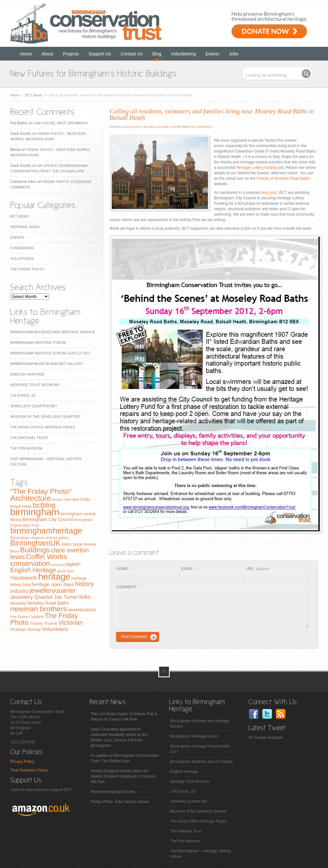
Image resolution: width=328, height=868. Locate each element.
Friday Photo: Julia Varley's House (120, 802)
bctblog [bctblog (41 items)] (44, 505)
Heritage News (25, 227)
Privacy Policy (22, 762)
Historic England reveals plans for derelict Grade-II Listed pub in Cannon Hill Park (123, 776)
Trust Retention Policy (29, 770)
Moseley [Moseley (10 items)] (18, 603)
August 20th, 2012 (136, 127)
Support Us (100, 54)
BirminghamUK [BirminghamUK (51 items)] (36, 543)
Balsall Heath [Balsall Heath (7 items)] (21, 506)
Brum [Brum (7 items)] (15, 551)
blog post (269, 193)
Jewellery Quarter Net (34, 406)
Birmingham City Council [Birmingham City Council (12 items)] (48, 519)
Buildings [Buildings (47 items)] (35, 550)
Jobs (234, 54)
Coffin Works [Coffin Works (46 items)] (47, 557)
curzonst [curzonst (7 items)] (58, 565)
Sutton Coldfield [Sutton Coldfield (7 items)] (31, 617)
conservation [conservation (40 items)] (30, 563)
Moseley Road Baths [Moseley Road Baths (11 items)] (48, 603)
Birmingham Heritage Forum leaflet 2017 (50, 353)
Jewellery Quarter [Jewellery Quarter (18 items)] (32, 597)
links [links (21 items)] (85, 597)
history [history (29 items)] (84, 584)
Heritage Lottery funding (257, 168)
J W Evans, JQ (23, 395)
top (164, 672)
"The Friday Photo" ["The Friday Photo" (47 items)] (41, 491)
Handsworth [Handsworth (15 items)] (24, 578)
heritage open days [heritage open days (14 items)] (53, 584)
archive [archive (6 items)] (58, 500)
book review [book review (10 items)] (85, 544)
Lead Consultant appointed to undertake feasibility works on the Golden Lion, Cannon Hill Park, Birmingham (119, 737)
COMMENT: (127, 587)
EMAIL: (189, 569)
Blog (157, 54)
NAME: (124, 569)
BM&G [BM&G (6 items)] (67, 544)
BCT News (34, 95)
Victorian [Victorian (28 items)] (70, 623)
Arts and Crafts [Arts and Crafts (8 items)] (77, 500)
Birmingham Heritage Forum (38, 343)
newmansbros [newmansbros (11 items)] (82, 610)
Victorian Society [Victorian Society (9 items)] (26, 629)
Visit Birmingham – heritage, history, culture (201, 854)
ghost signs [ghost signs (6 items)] (66, 571)
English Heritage (27, 374)
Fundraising (22, 248)
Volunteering (184, 54)
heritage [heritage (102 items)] (54, 577)
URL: (257, 569)
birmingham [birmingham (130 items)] (35, 512)
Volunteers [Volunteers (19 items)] (55, 629)
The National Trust (29, 438)
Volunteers (22, 259)
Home (26, 54)
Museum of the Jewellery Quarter (45, 417)
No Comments (202, 127)
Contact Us (132, 54)
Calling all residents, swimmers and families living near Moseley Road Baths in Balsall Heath (212, 114)
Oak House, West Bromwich (61, 123)
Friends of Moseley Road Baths (283, 178)
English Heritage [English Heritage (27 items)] (33, 570)
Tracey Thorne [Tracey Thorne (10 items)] (43, 623)
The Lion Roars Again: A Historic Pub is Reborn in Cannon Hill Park (124, 717)
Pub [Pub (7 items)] (13, 617)
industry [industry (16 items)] (19, 591)
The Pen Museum (26, 448)
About (47, 54)
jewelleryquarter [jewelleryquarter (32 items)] (53, 590)
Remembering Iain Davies (113, 792)
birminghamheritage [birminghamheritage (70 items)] (46, 531)
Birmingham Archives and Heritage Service (53, 332)
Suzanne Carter (168, 127)
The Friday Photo (27, 269)
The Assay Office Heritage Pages (43, 427)
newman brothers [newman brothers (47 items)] (39, 609)
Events (213, 54)
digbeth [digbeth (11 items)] (73, 564)
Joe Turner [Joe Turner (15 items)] (66, 597)
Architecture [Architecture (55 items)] (31, 498)
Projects (71, 54)
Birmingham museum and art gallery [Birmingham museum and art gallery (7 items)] (40, 538)
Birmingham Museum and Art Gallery (47, 364)
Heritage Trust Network (35, 385)
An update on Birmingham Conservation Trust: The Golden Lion (125, 758)
